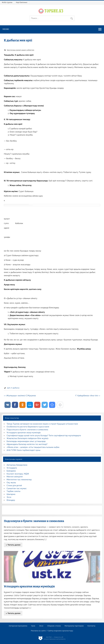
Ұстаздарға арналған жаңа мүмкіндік (24, 433)
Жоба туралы (7, 2)
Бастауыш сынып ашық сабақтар (21, 50)
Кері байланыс (22, 2)
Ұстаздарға (12, 468)
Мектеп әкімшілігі (15, 477)
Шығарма (11, 494)
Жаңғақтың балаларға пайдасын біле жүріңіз (28, 438)
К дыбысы (15, 388)
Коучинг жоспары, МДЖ (18, 474)
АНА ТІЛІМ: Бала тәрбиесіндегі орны (24, 450)
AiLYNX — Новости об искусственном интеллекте (55, 638)
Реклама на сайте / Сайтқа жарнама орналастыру (52, 631)
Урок (33, 626)
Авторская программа (18, 626)
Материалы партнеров (74, 626)
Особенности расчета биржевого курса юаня (28, 427)
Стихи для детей (14, 486)
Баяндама (11, 471)
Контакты (91, 626)
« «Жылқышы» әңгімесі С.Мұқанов (20, 396)
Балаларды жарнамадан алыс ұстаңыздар (26, 441)
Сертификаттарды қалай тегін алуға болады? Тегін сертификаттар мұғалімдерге (44, 436)
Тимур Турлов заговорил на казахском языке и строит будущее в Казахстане (42, 424)
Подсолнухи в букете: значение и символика (27, 430)
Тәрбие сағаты (14, 491)
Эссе (9, 497)
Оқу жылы (11, 483)
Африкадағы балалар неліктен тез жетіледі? (27, 444)
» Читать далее (13, 545)
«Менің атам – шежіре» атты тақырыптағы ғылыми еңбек (33, 447)
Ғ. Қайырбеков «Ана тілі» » (88, 396)
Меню (6, 29)
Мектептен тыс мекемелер (19, 480)
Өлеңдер (11, 500)
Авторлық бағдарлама (17, 465)
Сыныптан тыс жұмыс (17, 488)
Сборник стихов (54, 626)
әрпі (9, 388)
